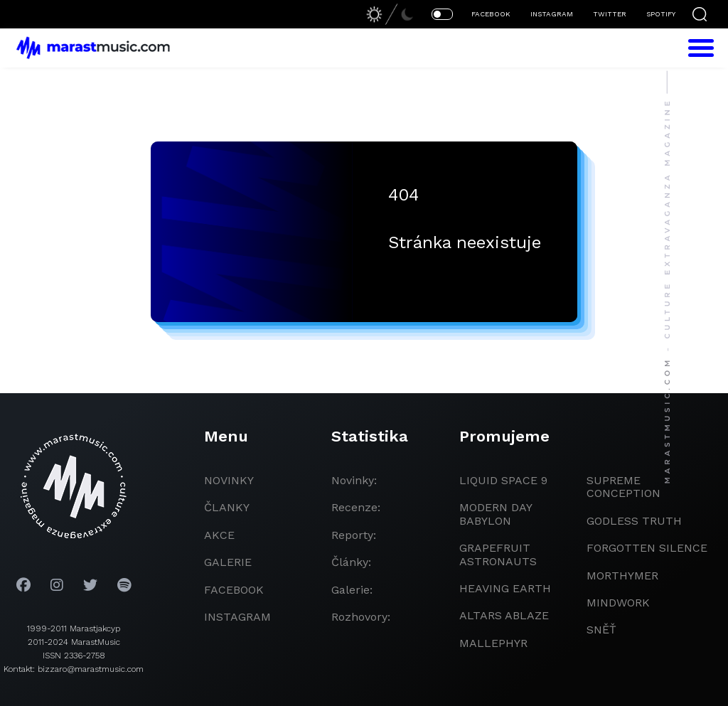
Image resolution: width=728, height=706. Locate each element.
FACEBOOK (491, 14)
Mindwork (618, 603)
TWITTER (610, 14)
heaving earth (505, 588)
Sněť (601, 630)
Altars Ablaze (504, 615)
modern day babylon (496, 514)
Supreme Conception (623, 487)
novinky (229, 480)
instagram (237, 617)
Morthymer (622, 576)
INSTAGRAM (552, 14)
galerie (228, 562)
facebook (234, 590)
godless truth (634, 521)
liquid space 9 (503, 480)
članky (227, 507)
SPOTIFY (661, 14)
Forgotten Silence (647, 548)
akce (219, 535)
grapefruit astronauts (498, 554)
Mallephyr (493, 643)
